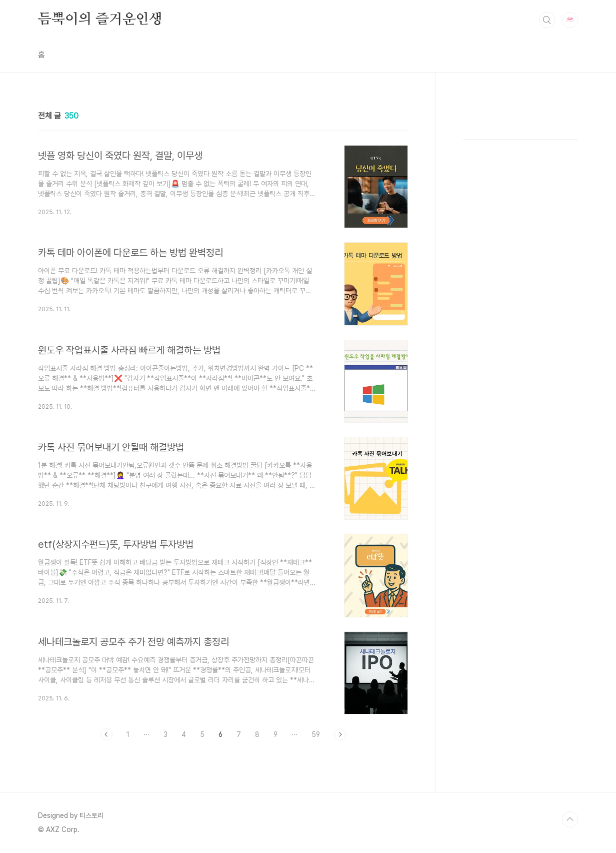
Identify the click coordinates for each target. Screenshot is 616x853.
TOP (570, 819)
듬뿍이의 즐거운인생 (100, 20)
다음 (340, 734)
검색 (547, 20)
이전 (106, 734)
